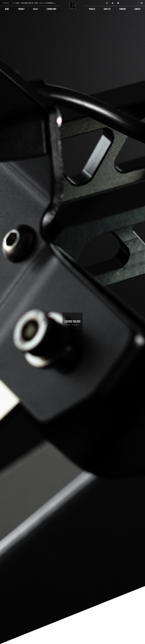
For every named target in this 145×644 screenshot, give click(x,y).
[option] (30, 3)
